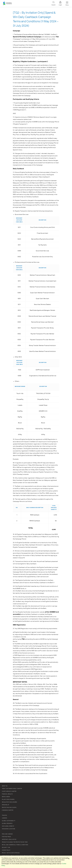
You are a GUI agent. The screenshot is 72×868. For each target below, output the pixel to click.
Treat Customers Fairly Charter (12, 789)
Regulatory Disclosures (9, 802)
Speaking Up (5, 805)
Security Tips (6, 848)
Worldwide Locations (9, 829)
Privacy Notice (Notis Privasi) (11, 853)
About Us (5, 786)
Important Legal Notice (9, 839)
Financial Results (7, 794)
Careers (4, 818)
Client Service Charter (9, 791)
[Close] (69, 859)
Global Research (7, 823)
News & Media (6, 797)
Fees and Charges (7, 834)
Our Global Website (8, 826)
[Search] (53, 3)
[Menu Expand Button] (67, 3)
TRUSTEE (4, 815)
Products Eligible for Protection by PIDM (15, 842)
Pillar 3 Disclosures (8, 799)
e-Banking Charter (8, 810)
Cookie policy (6, 850)
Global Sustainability (9, 821)
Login (60, 3)
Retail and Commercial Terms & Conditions (15, 845)
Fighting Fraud (6, 837)
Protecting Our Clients (9, 808)
